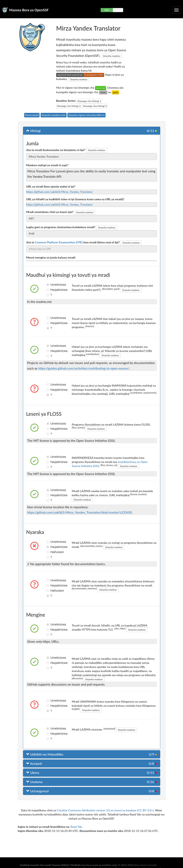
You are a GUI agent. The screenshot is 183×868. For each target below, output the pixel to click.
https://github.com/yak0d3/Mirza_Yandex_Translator (60, 192)
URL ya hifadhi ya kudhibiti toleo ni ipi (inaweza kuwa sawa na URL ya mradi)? (75, 199)
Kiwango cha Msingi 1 (89, 101)
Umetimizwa (50, 285)
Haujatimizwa (50, 290)
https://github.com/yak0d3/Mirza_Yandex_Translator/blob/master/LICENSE (80, 512)
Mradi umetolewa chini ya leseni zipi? (50, 212)
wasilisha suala (109, 865)
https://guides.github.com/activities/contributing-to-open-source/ (84, 368)
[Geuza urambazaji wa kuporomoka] (176, 10)
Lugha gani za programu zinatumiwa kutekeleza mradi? (61, 227)
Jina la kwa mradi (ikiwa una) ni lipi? (73, 242)
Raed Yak (76, 827)
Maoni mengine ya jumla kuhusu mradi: (51, 257)
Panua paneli (32, 115)
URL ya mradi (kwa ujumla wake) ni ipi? (51, 186)
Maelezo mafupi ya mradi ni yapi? (47, 165)
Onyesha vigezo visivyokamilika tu (86, 115)
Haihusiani (50, 552)
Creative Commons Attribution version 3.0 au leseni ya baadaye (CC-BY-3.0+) (105, 810)
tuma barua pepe (89, 865)
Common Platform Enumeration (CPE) (59, 242)
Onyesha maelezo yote (54, 115)
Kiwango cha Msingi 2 (69, 106)
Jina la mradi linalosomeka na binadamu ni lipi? (56, 150)
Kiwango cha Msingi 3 (95, 106)
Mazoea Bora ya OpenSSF (29, 10)
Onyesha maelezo (111, 56)
